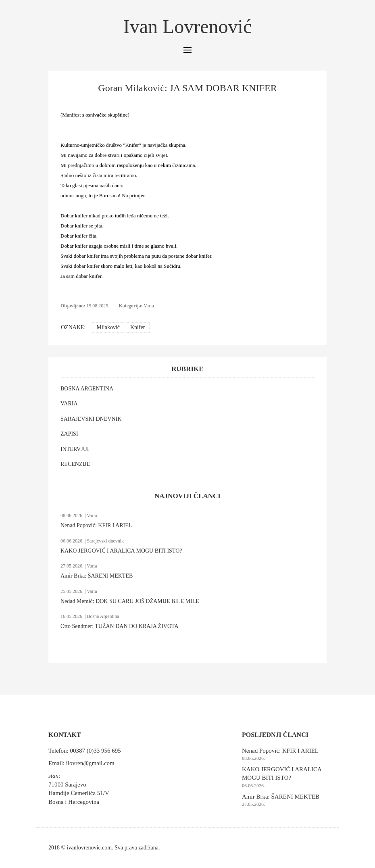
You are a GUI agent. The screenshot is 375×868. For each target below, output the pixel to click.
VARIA (69, 404)
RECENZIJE (75, 464)
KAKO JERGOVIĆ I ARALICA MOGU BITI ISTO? (121, 551)
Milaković (108, 327)
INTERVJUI (75, 449)
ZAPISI (69, 434)
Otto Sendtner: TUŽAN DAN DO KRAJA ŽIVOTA (120, 626)
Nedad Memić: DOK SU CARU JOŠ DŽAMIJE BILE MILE (130, 601)
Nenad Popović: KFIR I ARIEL (96, 525)
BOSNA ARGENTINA (87, 389)
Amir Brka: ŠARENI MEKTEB (97, 576)
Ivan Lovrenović (188, 26)
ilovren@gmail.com (90, 763)
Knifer (138, 327)
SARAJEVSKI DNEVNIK (91, 419)
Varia (149, 306)
